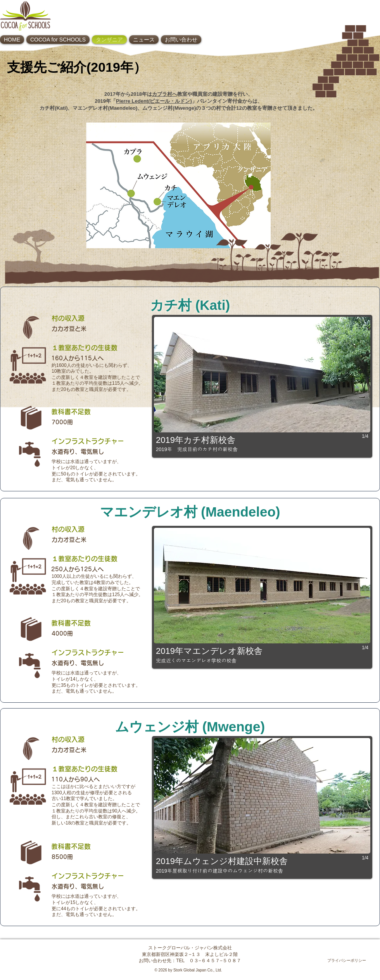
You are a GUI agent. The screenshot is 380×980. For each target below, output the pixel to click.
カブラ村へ (165, 94)
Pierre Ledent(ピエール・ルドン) (154, 101)
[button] (262, 386)
